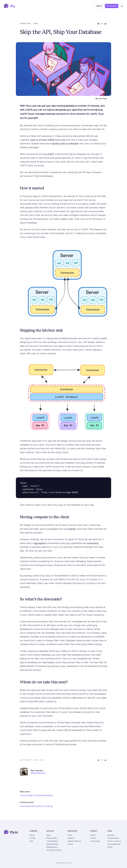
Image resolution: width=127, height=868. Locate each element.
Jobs (31, 841)
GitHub (93, 835)
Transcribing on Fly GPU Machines (36, 795)
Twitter (93, 838)
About (32, 835)
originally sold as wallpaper (64, 144)
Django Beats (52, 847)
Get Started (112, 6)
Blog (48, 835)
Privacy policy (113, 838)
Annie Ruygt (103, 98)
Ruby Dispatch (52, 844)
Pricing (32, 838)
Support (71, 838)
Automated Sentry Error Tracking (36, 806)
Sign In (99, 6)
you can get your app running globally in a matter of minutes (66, 106)
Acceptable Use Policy (114, 846)
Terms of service (114, 841)
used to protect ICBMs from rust (48, 140)
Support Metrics (74, 841)
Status (71, 844)
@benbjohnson (38, 773)
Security (111, 835)
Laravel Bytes (52, 841)
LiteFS (50, 154)
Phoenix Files (52, 838)
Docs (70, 835)
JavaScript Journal (54, 850)
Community (95, 841)
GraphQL (71, 529)
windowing (93, 543)
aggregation (40, 543)
